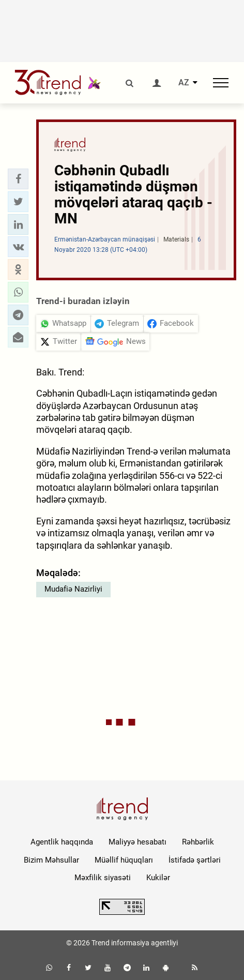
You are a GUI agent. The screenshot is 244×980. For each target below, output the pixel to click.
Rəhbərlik (198, 842)
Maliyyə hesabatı (138, 842)
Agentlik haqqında (62, 842)
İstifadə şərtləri (195, 860)
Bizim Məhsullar (51, 860)
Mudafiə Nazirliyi (73, 589)
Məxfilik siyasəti (103, 878)
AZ (184, 83)
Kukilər (158, 878)
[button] (18, 179)
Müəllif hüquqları (124, 860)
